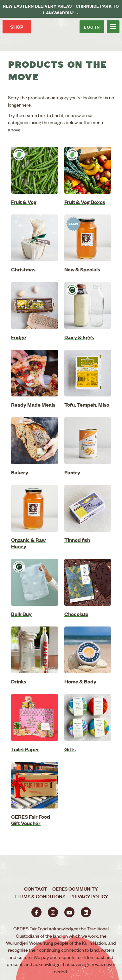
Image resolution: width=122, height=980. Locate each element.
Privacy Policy (89, 896)
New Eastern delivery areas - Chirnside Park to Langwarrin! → (61, 9)
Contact (36, 889)
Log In (92, 27)
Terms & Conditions (40, 896)
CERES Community (75, 889)
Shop (17, 27)
